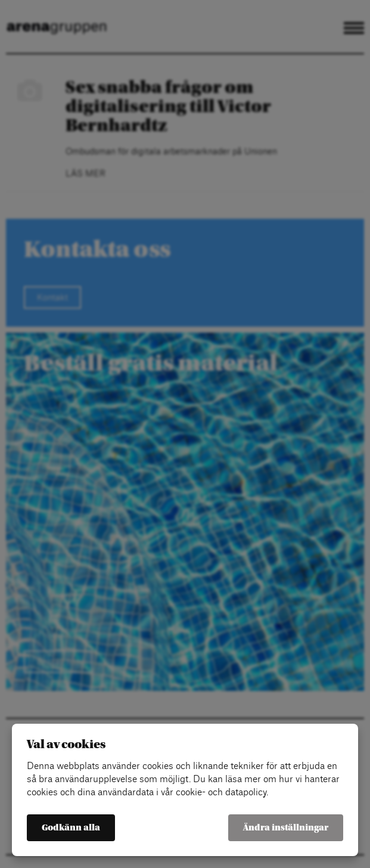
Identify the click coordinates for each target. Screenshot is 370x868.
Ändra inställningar (286, 828)
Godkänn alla (71, 828)
